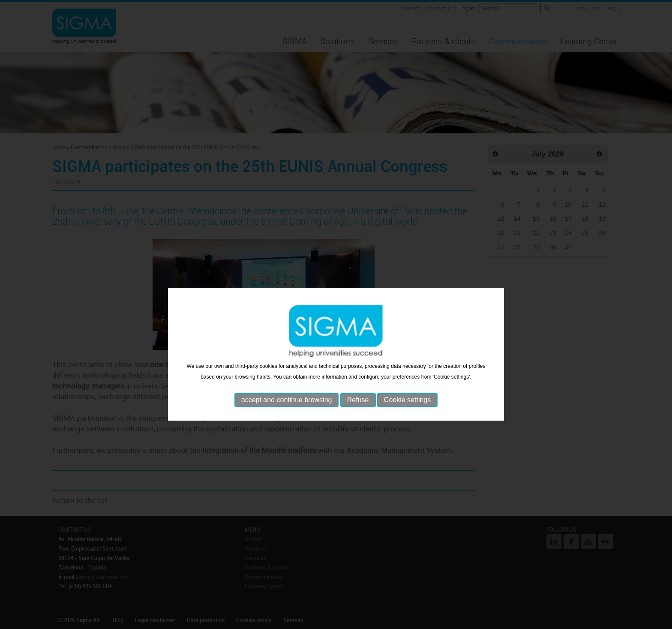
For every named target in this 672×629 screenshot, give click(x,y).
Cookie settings (407, 415)
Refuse (358, 415)
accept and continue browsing (287, 415)
